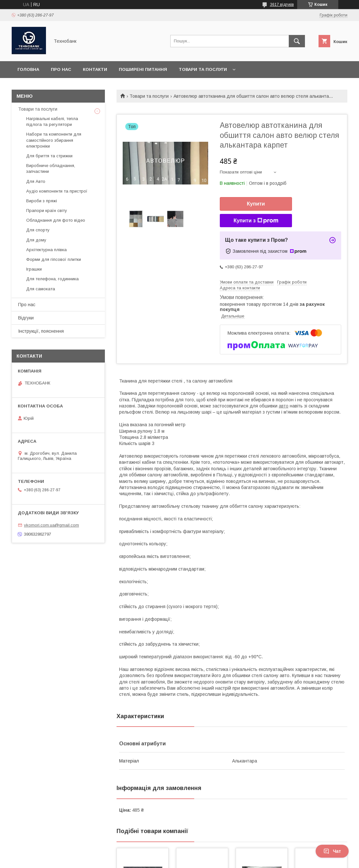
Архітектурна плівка (46, 250)
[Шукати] (297, 41)
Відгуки (26, 318)
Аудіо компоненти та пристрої (57, 191)
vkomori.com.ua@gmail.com (51, 525)
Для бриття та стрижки (49, 156)
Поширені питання (143, 69)
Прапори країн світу (47, 211)
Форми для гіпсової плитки (54, 259)
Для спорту (38, 230)
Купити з (256, 221)
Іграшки (34, 269)
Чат (332, 851)
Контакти (95, 69)
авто (284, 406)
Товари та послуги (203, 69)
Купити (256, 204)
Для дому (36, 240)
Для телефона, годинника (52, 279)
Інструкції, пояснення (41, 331)
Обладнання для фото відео (56, 220)
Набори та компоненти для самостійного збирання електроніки (54, 140)
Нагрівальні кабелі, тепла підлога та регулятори (52, 122)
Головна (28, 69)
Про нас (61, 69)
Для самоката (41, 289)
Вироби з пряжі (42, 201)
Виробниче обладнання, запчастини (51, 168)
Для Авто (36, 181)
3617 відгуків (282, 5)
